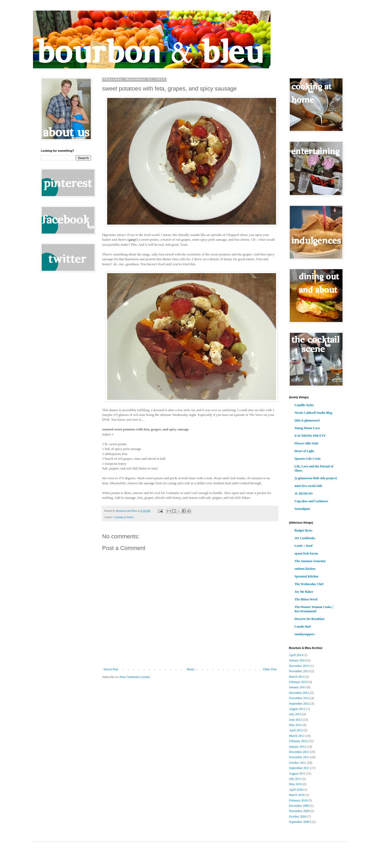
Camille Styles (304, 405)
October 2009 (298, 817)
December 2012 (299, 693)
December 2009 (299, 806)
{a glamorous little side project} (316, 478)
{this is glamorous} (307, 420)
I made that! (303, 627)
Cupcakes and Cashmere (311, 501)
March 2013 (297, 677)
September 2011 (299, 768)
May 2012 (295, 725)
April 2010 (296, 790)
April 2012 (296, 730)
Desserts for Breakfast (310, 619)
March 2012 (297, 736)
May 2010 (295, 784)
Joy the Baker (304, 592)
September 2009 (299, 822)
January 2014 (297, 660)
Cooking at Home (123, 517)
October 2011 (298, 763)
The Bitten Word (306, 599)
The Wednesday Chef (309, 584)
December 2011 (299, 752)
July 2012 (295, 714)
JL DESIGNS (304, 494)
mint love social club (308, 486)
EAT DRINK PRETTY (310, 436)
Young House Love (307, 428)
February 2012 (298, 741)
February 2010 (298, 800)
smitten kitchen (305, 569)
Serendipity (302, 509)
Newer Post (111, 669)
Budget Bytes (303, 530)
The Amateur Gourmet (310, 561)
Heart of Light (304, 451)
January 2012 (297, 747)
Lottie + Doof (303, 546)
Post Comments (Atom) (135, 677)
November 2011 (299, 757)
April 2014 (296, 655)
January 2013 (297, 687)
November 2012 (299, 698)
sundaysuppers (305, 634)
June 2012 (295, 720)
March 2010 (297, 795)
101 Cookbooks (305, 538)
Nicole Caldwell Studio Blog (313, 413)
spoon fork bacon (306, 553)
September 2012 (299, 704)
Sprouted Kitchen (307, 576)
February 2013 (298, 682)
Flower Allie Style (306, 443)
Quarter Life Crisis (307, 459)
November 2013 (299, 671)
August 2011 (297, 774)
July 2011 (295, 779)
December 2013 (299, 666)
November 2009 (299, 811)
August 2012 (297, 709)
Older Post (270, 669)
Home (191, 669)
